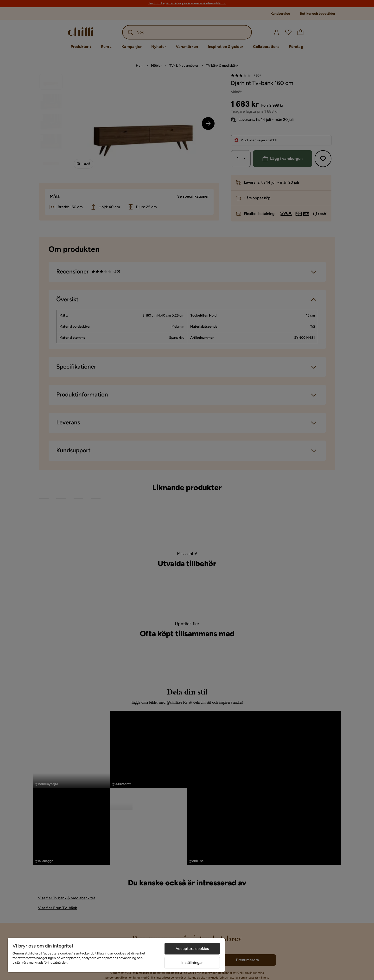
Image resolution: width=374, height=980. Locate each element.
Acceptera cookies (192, 949)
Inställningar (192, 963)
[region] (116, 955)
